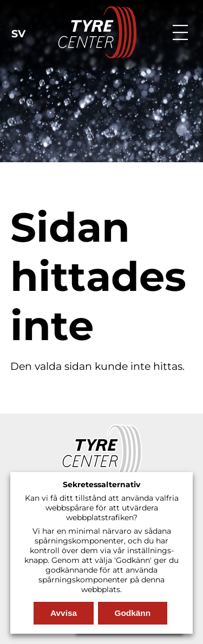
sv (18, 34)
